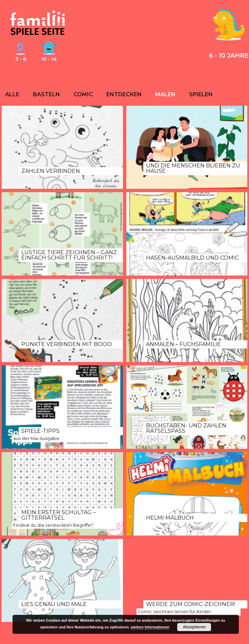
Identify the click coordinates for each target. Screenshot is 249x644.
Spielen (201, 94)
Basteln (46, 94)
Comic (83, 94)
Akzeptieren (194, 627)
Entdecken (124, 94)
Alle (12, 94)
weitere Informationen (150, 627)
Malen (165, 94)
